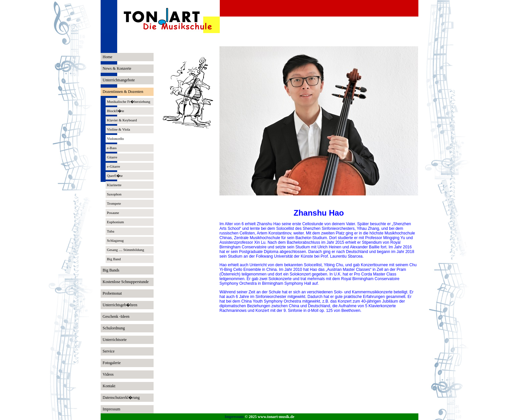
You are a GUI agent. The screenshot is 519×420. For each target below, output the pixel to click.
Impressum (234, 417)
